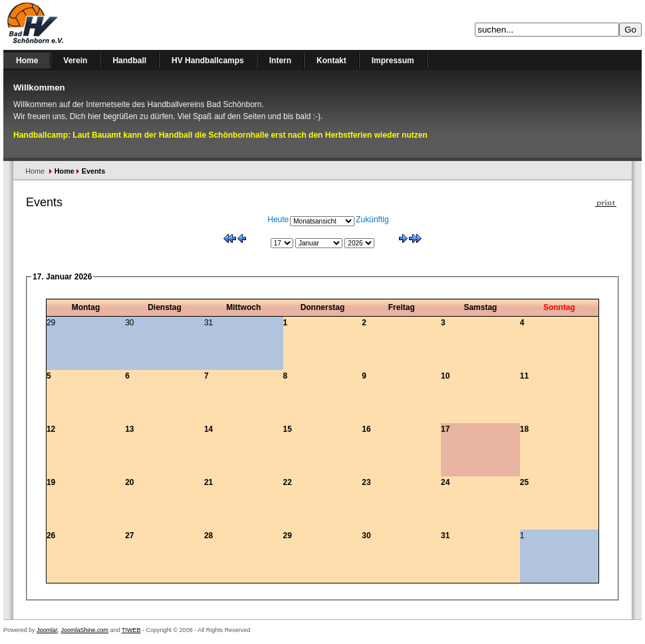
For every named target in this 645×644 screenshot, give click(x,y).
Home (35, 171)
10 (445, 376)
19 (51, 482)
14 (208, 429)
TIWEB (131, 630)
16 (366, 429)
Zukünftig (372, 220)
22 (288, 482)
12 (51, 429)
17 (445, 429)
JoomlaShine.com (85, 630)
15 (288, 429)
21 (208, 482)
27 (129, 536)
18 (524, 429)
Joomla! (47, 630)
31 (445, 536)
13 (129, 429)
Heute (278, 220)
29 (288, 536)
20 (129, 482)
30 (366, 536)
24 (445, 482)
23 (366, 482)
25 (524, 482)
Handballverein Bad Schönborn (70, 25)
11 (524, 376)
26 (51, 536)
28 (208, 536)
